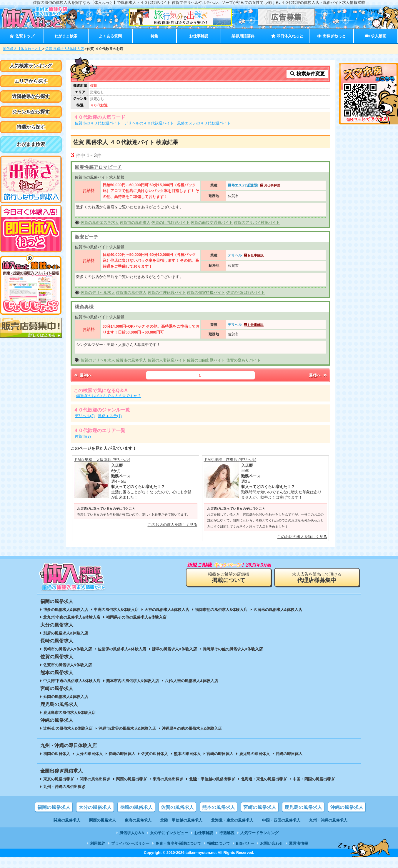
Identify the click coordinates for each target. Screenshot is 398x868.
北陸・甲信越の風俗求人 (181, 820)
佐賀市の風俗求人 (135, 223)
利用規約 (98, 843)
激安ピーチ (86, 237)
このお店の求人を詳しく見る (173, 525)
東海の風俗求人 (138, 820)
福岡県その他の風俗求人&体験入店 (136, 617)
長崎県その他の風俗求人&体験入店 (233, 649)
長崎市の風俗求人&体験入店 (68, 649)
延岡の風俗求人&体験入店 (66, 697)
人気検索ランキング (31, 66)
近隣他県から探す (31, 96)
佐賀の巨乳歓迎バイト (171, 223)
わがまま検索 (66, 36)
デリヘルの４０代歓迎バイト (149, 123)
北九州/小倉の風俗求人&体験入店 (72, 617)
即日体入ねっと (287, 36)
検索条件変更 (307, 74)
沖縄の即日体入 (289, 754)
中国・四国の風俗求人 (281, 820)
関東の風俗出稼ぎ (95, 779)
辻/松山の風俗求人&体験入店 (68, 728)
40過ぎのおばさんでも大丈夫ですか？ (109, 396)
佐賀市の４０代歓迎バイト (98, 123)
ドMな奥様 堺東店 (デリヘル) (230, 460)
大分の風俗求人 (95, 807)
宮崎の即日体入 (220, 754)
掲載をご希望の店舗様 (229, 578)
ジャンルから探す (31, 112)
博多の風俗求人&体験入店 (66, 610)
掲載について (219, 843)
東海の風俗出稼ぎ (168, 779)
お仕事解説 (199, 36)
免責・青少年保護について (178, 843)
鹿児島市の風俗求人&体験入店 (69, 713)
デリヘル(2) (85, 416)
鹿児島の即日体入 (254, 754)
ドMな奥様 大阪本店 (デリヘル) (102, 460)
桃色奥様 (84, 307)
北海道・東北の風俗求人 (232, 820)
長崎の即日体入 (122, 754)
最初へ (83, 375)
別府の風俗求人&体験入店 (66, 633)
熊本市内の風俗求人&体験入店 (132, 681)
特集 (154, 36)
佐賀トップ (22, 36)
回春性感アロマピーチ (98, 167)
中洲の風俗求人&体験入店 (116, 610)
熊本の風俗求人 (219, 807)
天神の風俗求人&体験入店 (167, 610)
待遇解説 (227, 833)
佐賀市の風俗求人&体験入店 (68, 665)
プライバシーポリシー (130, 843)
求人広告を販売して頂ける (317, 578)
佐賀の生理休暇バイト (167, 293)
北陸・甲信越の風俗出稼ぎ (212, 779)
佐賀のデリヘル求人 (98, 293)
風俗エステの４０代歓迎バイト (204, 123)
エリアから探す (31, 81)
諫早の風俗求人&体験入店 (174, 649)
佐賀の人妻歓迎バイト (167, 360)
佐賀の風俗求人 (177, 807)
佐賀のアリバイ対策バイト (257, 223)
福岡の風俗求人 (54, 807)
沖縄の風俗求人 (347, 807)
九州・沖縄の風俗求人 (328, 820)
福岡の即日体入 (57, 754)
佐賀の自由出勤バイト (206, 360)
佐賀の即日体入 (155, 754)
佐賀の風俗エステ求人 (100, 223)
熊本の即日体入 (187, 754)
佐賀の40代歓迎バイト (245, 293)
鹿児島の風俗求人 (303, 807)
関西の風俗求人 (103, 820)
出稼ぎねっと (332, 36)
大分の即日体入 (89, 754)
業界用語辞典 (243, 36)
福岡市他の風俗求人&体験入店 (221, 610)
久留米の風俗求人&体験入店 (278, 610)
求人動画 (376, 36)
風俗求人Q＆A (132, 833)
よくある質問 (110, 36)
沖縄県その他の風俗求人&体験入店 (192, 728)
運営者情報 (298, 843)
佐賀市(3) (83, 436)
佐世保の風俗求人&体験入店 (122, 649)
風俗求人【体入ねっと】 (22, 49)
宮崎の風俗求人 (260, 807)
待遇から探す (31, 127)
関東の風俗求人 (67, 820)
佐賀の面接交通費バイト (212, 223)
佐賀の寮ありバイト (243, 360)
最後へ (318, 375)
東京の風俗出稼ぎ (59, 779)
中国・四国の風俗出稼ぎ (314, 779)
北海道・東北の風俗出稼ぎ (264, 779)
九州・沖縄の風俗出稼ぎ (64, 787)
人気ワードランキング (259, 833)
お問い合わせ (272, 843)
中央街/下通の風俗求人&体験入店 (72, 681)
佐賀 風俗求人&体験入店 (65, 49)
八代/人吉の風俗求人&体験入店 (191, 681)
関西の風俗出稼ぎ (131, 779)
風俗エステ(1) (110, 416)
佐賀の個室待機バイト (206, 293)
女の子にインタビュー (169, 833)
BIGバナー (245, 843)
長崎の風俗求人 (136, 807)
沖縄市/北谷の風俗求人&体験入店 (127, 728)
